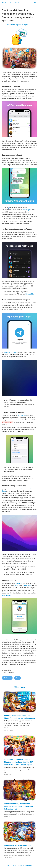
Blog (15, 866)
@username (22, 416)
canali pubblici (27, 585)
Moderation (27, 866)
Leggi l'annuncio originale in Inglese (16, 25)
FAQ (10, 3)
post (16, 585)
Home (4, 3)
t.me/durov (19, 583)
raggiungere (27, 210)
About (10, 866)
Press (20, 866)
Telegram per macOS (11, 352)
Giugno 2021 (29, 294)
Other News (19, 687)
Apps (17, 3)
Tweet (18, 678)
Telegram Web (6, 595)
